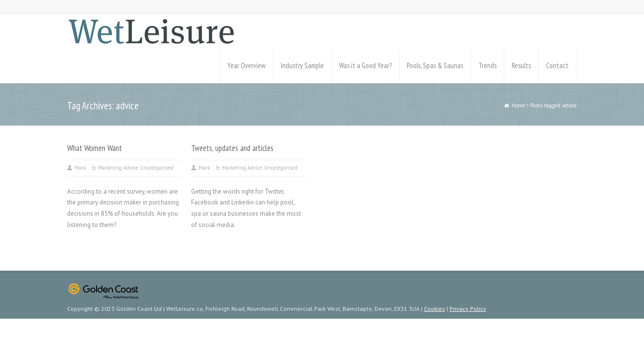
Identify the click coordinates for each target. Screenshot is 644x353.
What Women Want (95, 148)
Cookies (434, 309)
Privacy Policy (468, 309)
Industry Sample (302, 65)
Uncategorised (157, 168)
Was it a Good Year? (365, 65)
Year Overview (247, 65)
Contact (557, 65)
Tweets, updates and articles (232, 148)
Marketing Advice (118, 168)
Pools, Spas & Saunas (435, 65)
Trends (487, 65)
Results (521, 65)
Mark (80, 168)
